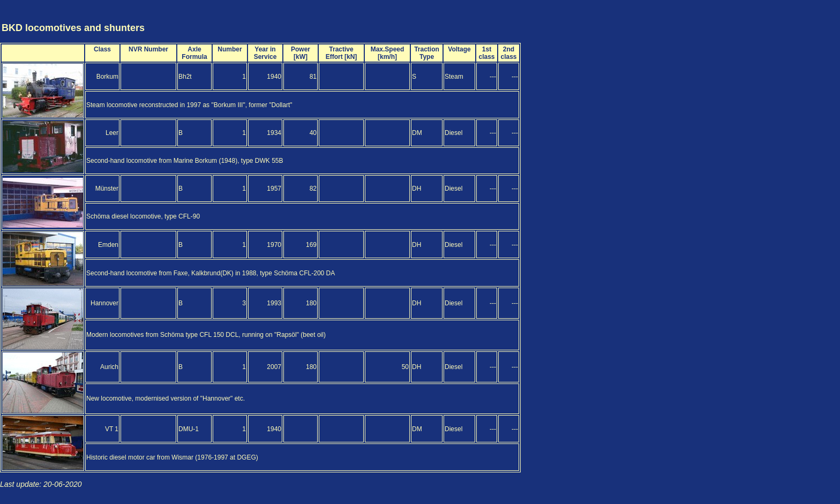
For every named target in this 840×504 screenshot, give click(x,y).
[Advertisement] (776, 18)
